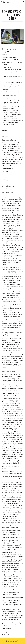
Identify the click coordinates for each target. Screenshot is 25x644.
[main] (13, 16)
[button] (2, 2)
